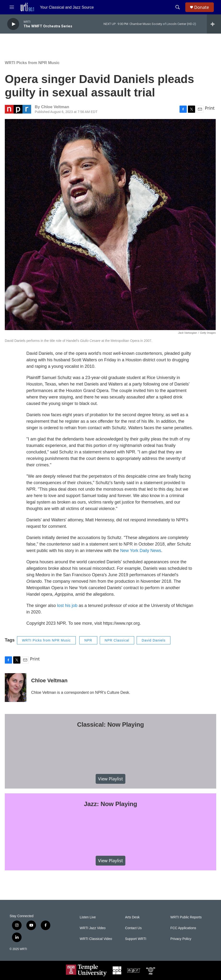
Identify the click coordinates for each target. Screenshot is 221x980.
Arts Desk (132, 917)
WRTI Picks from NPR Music (32, 63)
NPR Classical (117, 640)
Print (210, 108)
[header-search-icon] (178, 7)
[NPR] (134, 970)
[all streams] (214, 24)
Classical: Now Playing (111, 725)
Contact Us (133, 928)
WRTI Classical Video (96, 939)
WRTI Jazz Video (93, 928)
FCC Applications (183, 928)
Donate (202, 7)
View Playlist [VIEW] (110, 779)
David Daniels (154, 640)
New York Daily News (141, 551)
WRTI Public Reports (186, 917)
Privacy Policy (181, 939)
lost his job (67, 606)
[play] (13, 24)
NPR (88, 640)
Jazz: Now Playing (110, 804)
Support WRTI (136, 939)
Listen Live (88, 917)
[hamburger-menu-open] (12, 7)
